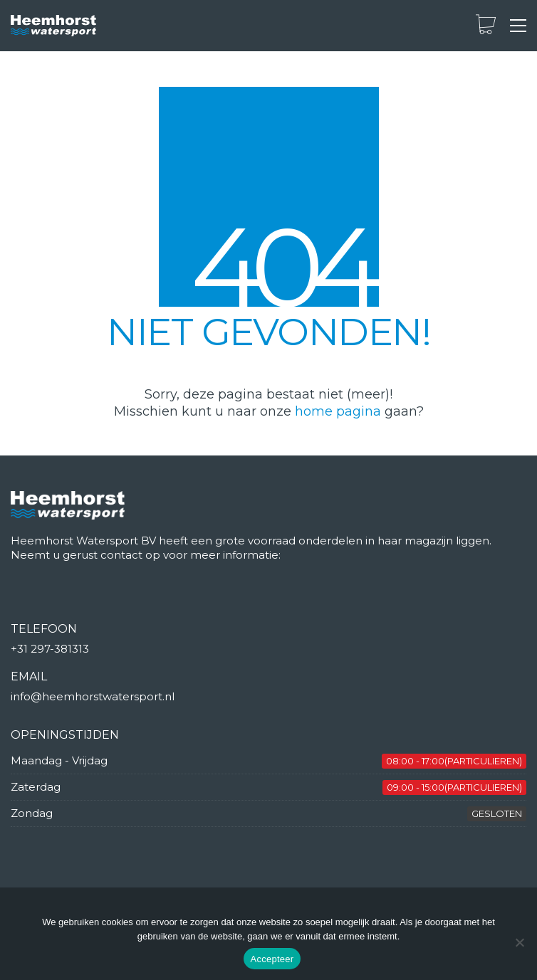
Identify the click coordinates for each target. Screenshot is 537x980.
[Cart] (486, 26)
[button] (518, 26)
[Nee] (519, 942)
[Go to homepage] (53, 26)
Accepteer (272, 959)
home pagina (338, 411)
